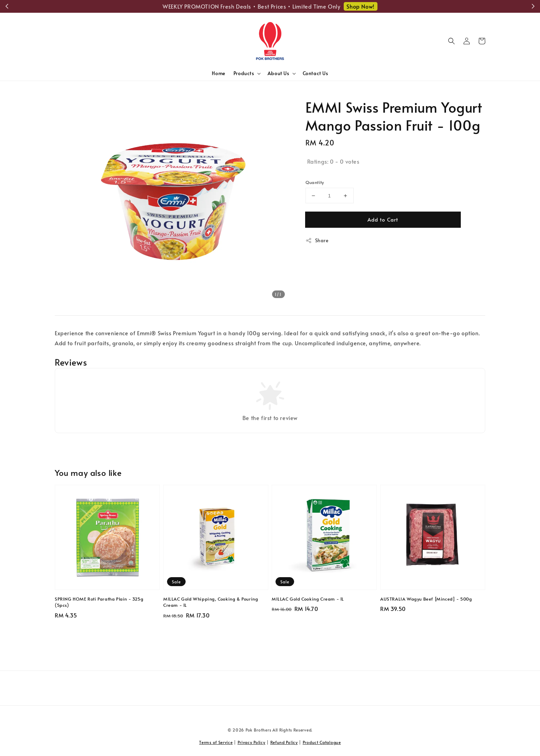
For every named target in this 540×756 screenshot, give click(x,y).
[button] (451, 41)
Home (218, 73)
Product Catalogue (322, 742)
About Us (278, 73)
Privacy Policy (252, 742)
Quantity (315, 182)
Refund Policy (284, 742)
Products (244, 73)
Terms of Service (216, 742)
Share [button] (317, 240)
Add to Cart (383, 219)
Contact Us (315, 73)
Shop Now (381, 6)
